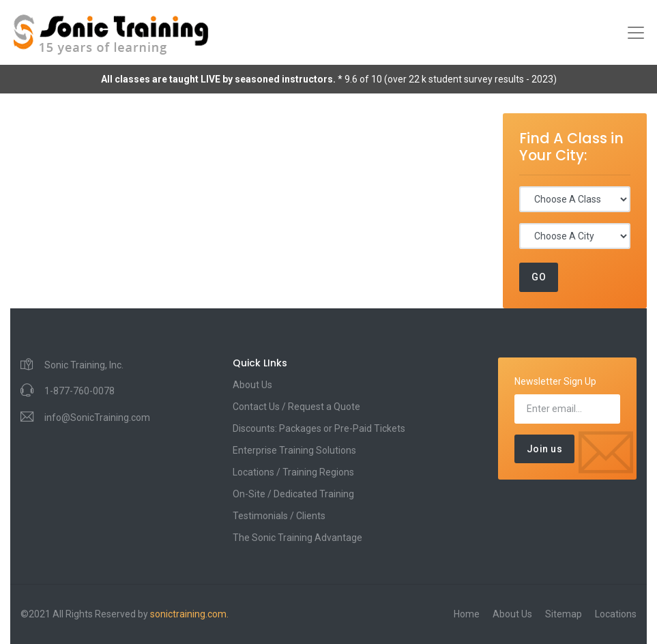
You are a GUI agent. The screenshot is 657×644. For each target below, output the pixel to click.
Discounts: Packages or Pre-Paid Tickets (319, 428)
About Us (252, 385)
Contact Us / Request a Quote (296, 407)
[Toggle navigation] (636, 33)
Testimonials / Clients (279, 516)
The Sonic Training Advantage (297, 538)
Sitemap (564, 614)
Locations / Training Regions (293, 472)
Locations (616, 614)
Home (467, 614)
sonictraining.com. (189, 614)
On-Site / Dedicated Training (293, 494)
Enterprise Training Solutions (294, 450)
